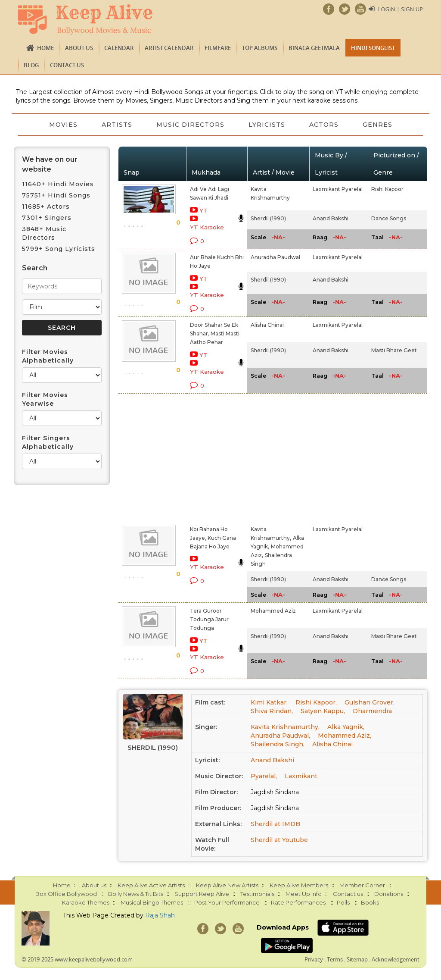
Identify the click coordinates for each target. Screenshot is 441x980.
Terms (335, 959)
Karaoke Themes (86, 902)
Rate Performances (298, 902)
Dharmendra (372, 711)
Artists (117, 125)
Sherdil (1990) (268, 218)
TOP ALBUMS (260, 48)
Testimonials (257, 894)
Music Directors (190, 125)
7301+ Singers (47, 218)
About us (79, 48)
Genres (377, 125)
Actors (324, 125)
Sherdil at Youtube (279, 840)
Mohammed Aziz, (345, 736)
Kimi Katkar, (269, 702)
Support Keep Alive (202, 894)
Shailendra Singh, (278, 744)
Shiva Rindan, (272, 711)
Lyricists (267, 125)
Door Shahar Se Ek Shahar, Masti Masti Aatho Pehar (215, 333)
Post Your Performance (227, 902)
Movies (63, 125)
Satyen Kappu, (323, 711)
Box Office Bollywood (66, 894)
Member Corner (362, 885)
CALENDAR (119, 48)
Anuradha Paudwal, (280, 736)
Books (370, 902)
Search (35, 268)
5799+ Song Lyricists (59, 249)
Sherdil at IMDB (275, 824)
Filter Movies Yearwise (45, 399)
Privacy (314, 959)
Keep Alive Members (299, 885)
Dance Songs (389, 218)
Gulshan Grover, (370, 702)
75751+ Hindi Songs (56, 195)
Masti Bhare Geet (394, 350)
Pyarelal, (264, 776)
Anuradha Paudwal (275, 257)
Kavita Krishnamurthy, (285, 727)
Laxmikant (301, 776)
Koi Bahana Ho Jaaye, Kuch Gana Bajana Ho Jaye (213, 538)
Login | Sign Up (401, 9)
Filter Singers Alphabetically (48, 442)
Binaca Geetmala (314, 48)
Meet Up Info (304, 894)
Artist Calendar (169, 48)
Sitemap (357, 959)
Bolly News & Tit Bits (136, 894)
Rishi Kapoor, (316, 702)
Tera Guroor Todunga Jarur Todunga (209, 619)
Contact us (67, 65)
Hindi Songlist (373, 48)
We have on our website (50, 164)
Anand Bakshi (331, 218)
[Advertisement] (211, 457)
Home (45, 48)
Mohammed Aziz (273, 611)
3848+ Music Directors (44, 233)
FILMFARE (218, 48)
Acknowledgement (396, 959)
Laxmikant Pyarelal (338, 189)
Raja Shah (160, 915)
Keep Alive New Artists (227, 885)
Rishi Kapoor (387, 189)
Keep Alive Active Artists (151, 885)
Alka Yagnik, (346, 727)
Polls (343, 902)
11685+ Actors (46, 207)
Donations (389, 894)
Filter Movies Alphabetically (48, 356)
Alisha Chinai (267, 325)
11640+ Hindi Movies (58, 184)
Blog (31, 65)
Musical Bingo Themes (152, 902)
